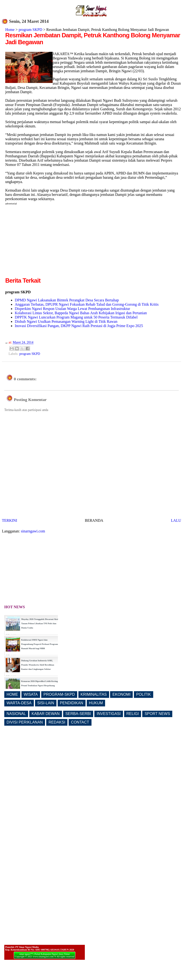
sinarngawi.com (33, 531)
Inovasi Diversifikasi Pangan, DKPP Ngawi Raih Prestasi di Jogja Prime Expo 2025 (79, 326)
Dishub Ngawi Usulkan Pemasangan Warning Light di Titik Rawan (66, 321)
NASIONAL (16, 714)
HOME (12, 694)
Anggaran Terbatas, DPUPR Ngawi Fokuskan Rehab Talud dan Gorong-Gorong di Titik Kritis (87, 304)
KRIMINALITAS (94, 694)
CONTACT (80, 722)
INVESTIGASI (109, 714)
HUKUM (96, 703)
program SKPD (30, 30)
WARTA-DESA (19, 703)
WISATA (31, 694)
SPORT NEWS (157, 714)
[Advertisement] (45, 243)
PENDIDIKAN (71, 703)
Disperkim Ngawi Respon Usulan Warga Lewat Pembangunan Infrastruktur (72, 309)
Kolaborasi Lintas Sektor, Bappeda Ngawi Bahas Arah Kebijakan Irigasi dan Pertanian (81, 313)
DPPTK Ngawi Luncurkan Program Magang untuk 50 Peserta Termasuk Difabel (76, 317)
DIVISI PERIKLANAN (25, 722)
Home (10, 30)
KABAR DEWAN (46, 714)
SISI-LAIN (46, 703)
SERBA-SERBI (78, 714)
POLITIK (144, 694)
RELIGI (132, 714)
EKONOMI (122, 694)
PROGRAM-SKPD (59, 694)
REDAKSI (57, 722)
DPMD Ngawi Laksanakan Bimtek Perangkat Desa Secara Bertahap (67, 300)
